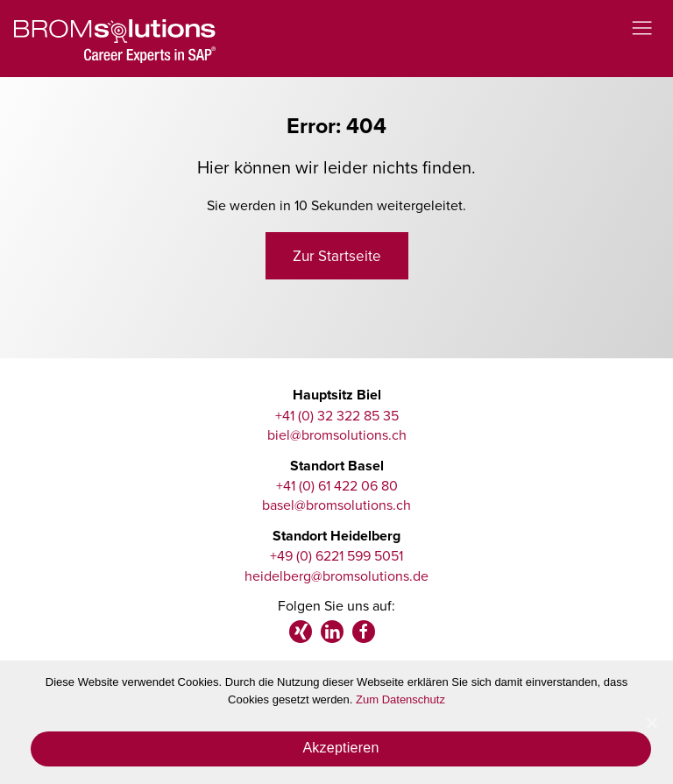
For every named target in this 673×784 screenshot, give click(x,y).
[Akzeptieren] (651, 723)
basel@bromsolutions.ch (336, 505)
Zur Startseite (337, 256)
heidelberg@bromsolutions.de (336, 576)
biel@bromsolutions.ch (337, 434)
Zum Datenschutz (400, 699)
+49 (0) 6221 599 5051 (336, 555)
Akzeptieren (340, 748)
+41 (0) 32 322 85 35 (337, 415)
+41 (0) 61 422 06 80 (337, 485)
